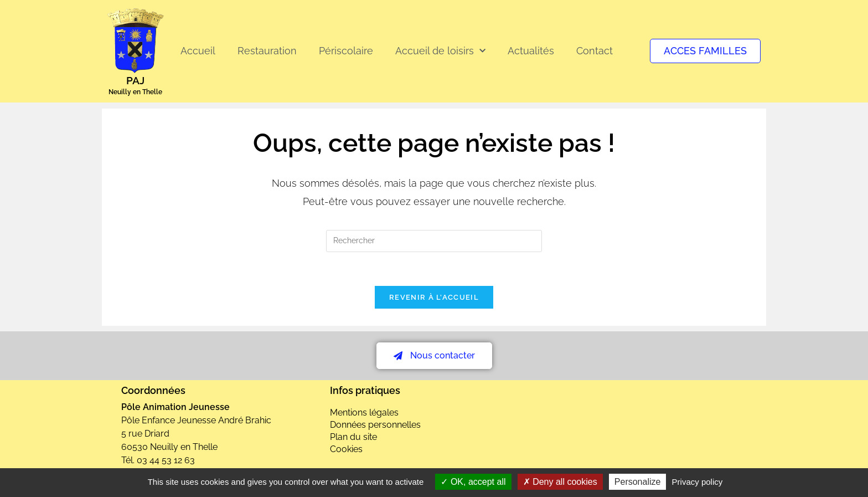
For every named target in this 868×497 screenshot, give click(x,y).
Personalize (638, 482)
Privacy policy (697, 482)
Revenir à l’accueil (434, 297)
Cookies (346, 449)
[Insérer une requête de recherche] (434, 241)
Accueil (198, 51)
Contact (595, 51)
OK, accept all (473, 482)
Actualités (531, 51)
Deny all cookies (560, 482)
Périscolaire (346, 51)
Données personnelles (375, 425)
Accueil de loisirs (440, 51)
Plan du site (353, 437)
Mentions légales (364, 413)
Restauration (267, 51)
